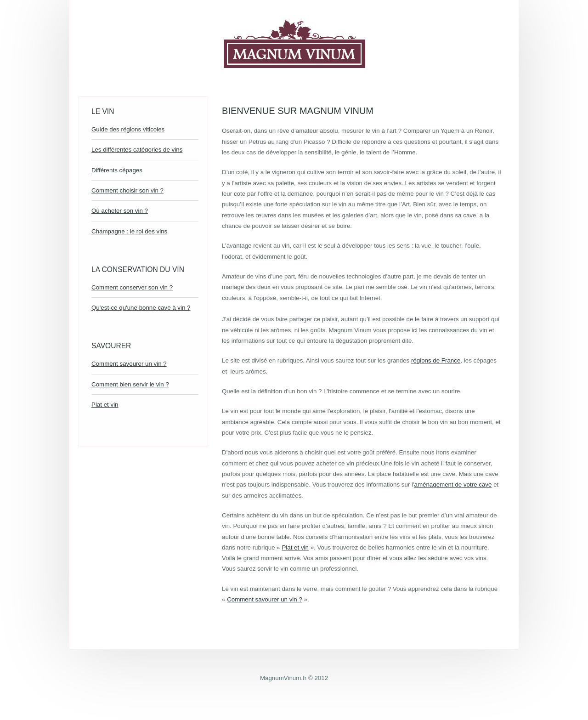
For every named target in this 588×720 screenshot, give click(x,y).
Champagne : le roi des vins (129, 231)
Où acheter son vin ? (120, 211)
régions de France (436, 360)
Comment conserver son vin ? (132, 287)
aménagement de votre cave (453, 485)
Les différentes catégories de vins (137, 150)
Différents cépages (117, 170)
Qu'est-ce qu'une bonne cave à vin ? (141, 308)
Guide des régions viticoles (128, 129)
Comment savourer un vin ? (129, 364)
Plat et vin (105, 405)
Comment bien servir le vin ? (130, 384)
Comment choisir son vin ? (127, 190)
